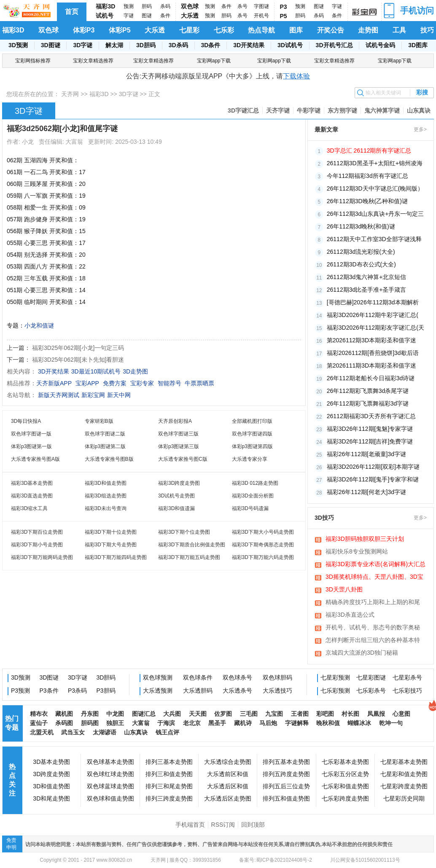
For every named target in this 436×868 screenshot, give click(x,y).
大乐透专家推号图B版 (109, 459)
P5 (284, 16)
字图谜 (261, 6)
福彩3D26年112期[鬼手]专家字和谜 (373, 479)
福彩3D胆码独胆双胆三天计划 (365, 539)
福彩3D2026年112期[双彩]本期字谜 (373, 467)
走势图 (368, 30)
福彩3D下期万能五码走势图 (189, 557)
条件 (165, 16)
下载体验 (296, 76)
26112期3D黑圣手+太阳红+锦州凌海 (375, 163)
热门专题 (12, 723)
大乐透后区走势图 (228, 798)
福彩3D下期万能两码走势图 (42, 557)
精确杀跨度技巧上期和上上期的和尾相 (373, 603)
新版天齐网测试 (59, 395)
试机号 (105, 16)
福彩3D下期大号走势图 (111, 545)
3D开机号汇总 (334, 45)
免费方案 (115, 383)
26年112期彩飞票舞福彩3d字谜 (368, 403)
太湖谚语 (105, 732)
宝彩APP (87, 383)
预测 (129, 6)
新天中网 (119, 395)
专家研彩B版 (99, 421)
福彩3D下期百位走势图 (37, 532)
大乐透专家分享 (250, 459)
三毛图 (249, 714)
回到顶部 (253, 825)
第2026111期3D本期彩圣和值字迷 (371, 365)
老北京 (192, 723)
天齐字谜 (278, 110)
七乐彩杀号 (371, 691)
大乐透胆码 (198, 691)
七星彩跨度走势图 (404, 786)
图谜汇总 (144, 714)
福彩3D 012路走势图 (255, 483)
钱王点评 (167, 732)
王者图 (300, 714)
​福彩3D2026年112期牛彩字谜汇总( (373, 315)
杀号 (242, 6)
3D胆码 (146, 45)
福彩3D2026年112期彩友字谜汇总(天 (375, 328)
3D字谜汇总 (243, 110)
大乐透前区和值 (228, 774)
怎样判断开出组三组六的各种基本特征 (373, 641)
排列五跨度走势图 (286, 774)
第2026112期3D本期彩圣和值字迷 (371, 340)
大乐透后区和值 (228, 786)
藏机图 (64, 714)
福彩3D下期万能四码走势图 (116, 557)
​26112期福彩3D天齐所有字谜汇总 (371, 416)
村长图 (350, 714)
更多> (420, 129)
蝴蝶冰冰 (359, 723)
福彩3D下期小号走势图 (37, 545)
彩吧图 (325, 714)
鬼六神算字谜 (382, 110)
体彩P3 (84, 30)
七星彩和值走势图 (404, 774)
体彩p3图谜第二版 (105, 446)
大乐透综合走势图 (228, 762)
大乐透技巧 (277, 691)
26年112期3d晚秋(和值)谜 (361, 226)
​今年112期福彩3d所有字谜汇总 (367, 176)
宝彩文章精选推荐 (93, 61)
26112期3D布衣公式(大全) (361, 264)
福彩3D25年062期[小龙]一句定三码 (78, 348)
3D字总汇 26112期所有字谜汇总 (369, 150)
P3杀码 (77, 691)
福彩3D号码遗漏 (250, 508)
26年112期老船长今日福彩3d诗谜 (371, 378)
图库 (296, 30)
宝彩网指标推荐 (33, 61)
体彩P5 (120, 30)
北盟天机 (42, 732)
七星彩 (189, 30)
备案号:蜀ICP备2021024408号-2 (276, 860)
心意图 (401, 714)
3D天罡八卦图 (344, 589)
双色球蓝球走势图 (110, 786)
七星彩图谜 (371, 677)
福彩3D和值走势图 (106, 483)
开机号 (261, 16)
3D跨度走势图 (51, 774)
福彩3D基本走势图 (32, 483)
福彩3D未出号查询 (106, 508)
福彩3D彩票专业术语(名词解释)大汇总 (375, 564)
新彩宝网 (93, 395)
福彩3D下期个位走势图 (184, 532)
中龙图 (115, 714)
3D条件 (210, 45)
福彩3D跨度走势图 (179, 483)
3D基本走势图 (51, 762)
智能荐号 (170, 383)
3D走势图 (135, 371)
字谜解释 (297, 723)
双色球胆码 (277, 677)
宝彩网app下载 (214, 61)
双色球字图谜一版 (31, 434)
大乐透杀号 (237, 691)
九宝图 (274, 714)
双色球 (190, 6)
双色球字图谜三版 (178, 434)
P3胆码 (106, 691)
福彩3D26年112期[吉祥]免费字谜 (370, 441)
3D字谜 (83, 45)
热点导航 (261, 30)
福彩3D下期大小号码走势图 (263, 532)
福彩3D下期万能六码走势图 (263, 557)
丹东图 (90, 714)
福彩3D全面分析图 (253, 496)
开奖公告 (331, 30)
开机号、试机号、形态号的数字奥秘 (373, 627)
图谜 (147, 16)
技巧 (427, 30)
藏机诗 (243, 723)
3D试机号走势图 (176, 496)
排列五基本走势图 (286, 762)
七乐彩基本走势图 (345, 762)
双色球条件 (198, 677)
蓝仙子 (39, 723)
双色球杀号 (237, 677)
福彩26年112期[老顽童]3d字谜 (366, 454)
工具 (399, 30)
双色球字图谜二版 (105, 434)
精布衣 (39, 714)
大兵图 (172, 714)
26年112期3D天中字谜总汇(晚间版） (375, 188)
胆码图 (90, 723)
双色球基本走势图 (110, 762)
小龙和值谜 (39, 325)
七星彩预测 (335, 677)
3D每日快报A (26, 421)
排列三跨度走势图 (169, 798)
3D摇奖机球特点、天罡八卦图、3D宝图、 (374, 578)
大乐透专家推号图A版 (35, 459)
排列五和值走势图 (286, 798)
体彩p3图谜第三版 (179, 446)
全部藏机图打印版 (252, 421)
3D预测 (18, 45)
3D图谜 (51, 45)
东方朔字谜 (342, 110)
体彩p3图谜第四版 (252, 446)
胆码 (147, 6)
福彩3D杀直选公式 (350, 615)
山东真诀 (419, 110)
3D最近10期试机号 (96, 371)
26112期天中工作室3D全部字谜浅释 (374, 239)
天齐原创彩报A (175, 421)
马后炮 (268, 723)
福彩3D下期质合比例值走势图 (192, 545)
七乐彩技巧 (407, 691)
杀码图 (64, 723)
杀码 (165, 6)
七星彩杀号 (407, 677)
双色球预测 (158, 677)
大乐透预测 (158, 691)
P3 (284, 7)
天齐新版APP (54, 383)
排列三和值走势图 (169, 774)
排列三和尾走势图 (169, 786)
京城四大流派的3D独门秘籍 (362, 653)
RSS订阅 (223, 825)
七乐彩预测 (335, 691)
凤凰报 (376, 714)
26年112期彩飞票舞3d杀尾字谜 (368, 391)
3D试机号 (290, 45)
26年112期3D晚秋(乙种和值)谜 (367, 201)
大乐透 (190, 16)
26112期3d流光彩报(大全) (361, 252)
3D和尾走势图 (51, 798)
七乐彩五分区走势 (345, 774)
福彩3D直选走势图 (32, 496)
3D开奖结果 (249, 45)
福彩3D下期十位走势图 (111, 532)
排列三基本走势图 (169, 762)
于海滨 (166, 723)
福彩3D (105, 6)
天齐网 (70, 94)
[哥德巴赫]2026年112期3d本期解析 (373, 302)
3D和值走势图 (51, 786)
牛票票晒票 (199, 383)
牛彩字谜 (309, 110)
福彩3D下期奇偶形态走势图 (263, 545)
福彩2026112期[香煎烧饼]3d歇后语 (373, 353)
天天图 (198, 714)
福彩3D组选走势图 (106, 496)
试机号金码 (380, 45)
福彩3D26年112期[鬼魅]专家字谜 (370, 429)
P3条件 (49, 691)
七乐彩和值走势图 (345, 786)
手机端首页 (190, 825)
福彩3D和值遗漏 (176, 508)
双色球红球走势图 (110, 774)
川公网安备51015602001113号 (365, 860)
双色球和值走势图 (110, 798)
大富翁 (141, 723)
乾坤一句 (391, 723)
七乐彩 (224, 30)
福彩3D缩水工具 (29, 508)
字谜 (129, 16)
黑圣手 (217, 723)
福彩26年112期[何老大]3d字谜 (366, 492)
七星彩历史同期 (404, 798)
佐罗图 (223, 714)
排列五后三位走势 (286, 786)
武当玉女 (73, 732)
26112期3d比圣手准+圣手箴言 (367, 290)
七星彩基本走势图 (404, 762)
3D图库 (418, 45)
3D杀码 (178, 45)
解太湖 (114, 45)
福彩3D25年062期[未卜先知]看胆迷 (78, 360)
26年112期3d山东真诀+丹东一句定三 (375, 214)
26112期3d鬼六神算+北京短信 (367, 277)
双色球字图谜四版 (252, 434)
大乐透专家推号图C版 (183, 459)
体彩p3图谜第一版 (31, 446)
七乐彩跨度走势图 (345, 798)
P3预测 (20, 691)
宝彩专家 (142, 383)
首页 (72, 12)
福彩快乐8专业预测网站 (357, 551)
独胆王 (115, 723)
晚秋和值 (328, 723)
